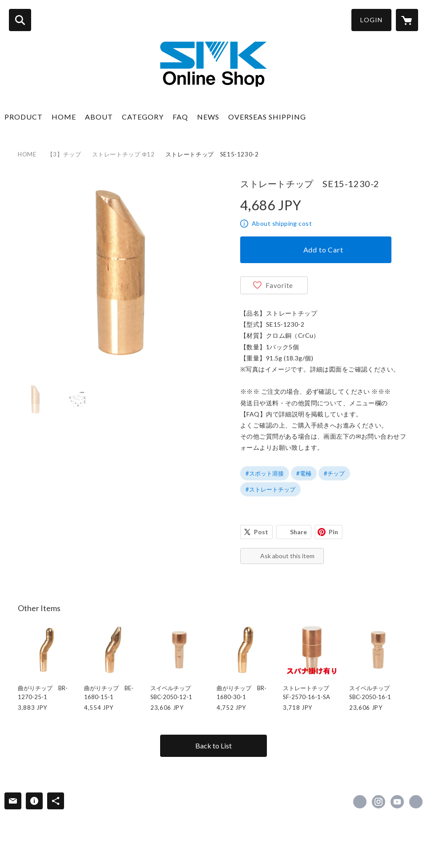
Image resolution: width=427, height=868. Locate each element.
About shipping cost (282, 223)
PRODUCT (24, 117)
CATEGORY (143, 117)
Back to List (213, 746)
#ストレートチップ (270, 489)
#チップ (334, 473)
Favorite (279, 285)
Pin (333, 532)
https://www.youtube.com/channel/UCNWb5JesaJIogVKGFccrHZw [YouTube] (397, 802)
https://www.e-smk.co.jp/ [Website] (416, 802)
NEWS (208, 117)
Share (298, 532)
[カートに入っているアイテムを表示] (407, 20)
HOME (64, 117)
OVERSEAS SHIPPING (267, 117)
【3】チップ (64, 154)
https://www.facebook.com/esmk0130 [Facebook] (360, 802)
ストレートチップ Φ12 (123, 154)
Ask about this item (287, 556)
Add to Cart (323, 250)
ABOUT (99, 117)
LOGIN (371, 20)
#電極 (304, 473)
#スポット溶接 (265, 473)
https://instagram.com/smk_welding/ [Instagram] (379, 802)
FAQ (180, 117)
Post (261, 532)
